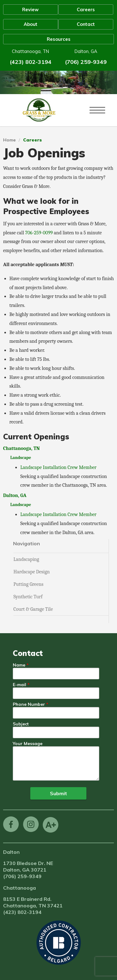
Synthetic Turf (28, 597)
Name (19, 665)
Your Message (28, 744)
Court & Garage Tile (33, 609)
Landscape (21, 458)
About (31, 24)
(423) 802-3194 (31, 62)
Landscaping (26, 559)
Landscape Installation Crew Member (58, 467)
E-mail (19, 685)
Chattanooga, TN (22, 448)
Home (9, 140)
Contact (86, 24)
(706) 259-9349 (86, 62)
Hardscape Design (32, 572)
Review (30, 10)
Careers (86, 10)
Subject (21, 724)
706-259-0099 (39, 233)
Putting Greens (28, 584)
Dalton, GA (15, 495)
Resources (59, 39)
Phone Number (29, 705)
